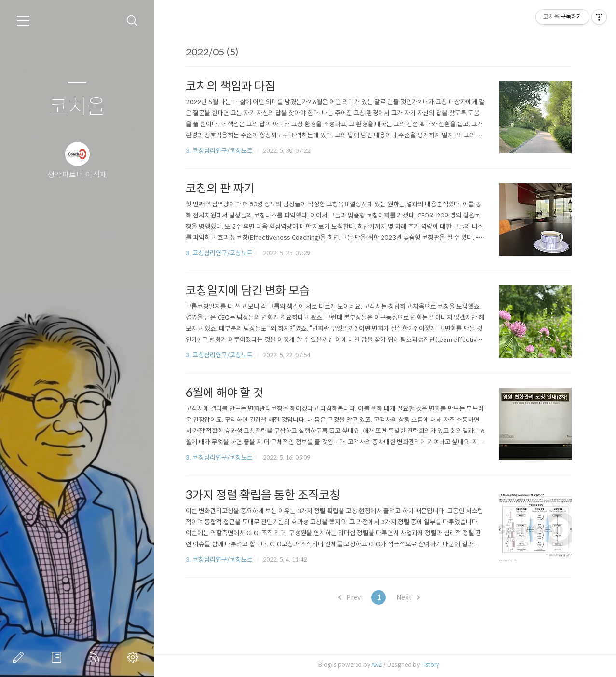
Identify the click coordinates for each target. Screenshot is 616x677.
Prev (349, 597)
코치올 (77, 107)
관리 (135, 657)
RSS (96, 657)
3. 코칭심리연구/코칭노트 (219, 151)
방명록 (58, 657)
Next (408, 597)
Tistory (430, 665)
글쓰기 (20, 657)
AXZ (377, 665)
